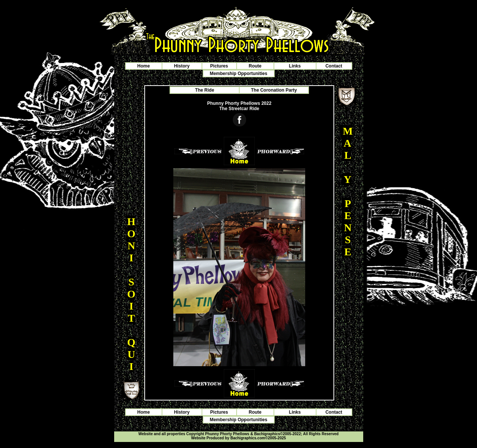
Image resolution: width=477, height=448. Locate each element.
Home (143, 66)
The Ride (205, 90)
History (182, 66)
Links (295, 66)
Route (255, 66)
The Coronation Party (274, 90)
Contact (334, 66)
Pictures (219, 66)
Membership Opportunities (239, 74)
